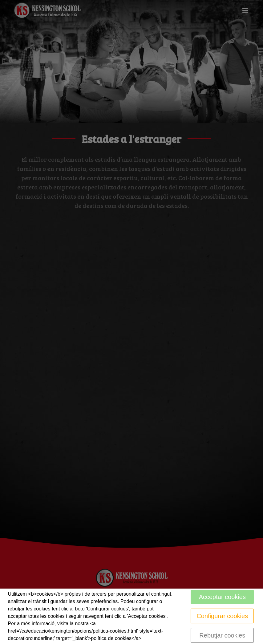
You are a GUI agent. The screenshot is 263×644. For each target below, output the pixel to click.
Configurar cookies (222, 616)
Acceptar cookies (222, 597)
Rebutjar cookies (222, 635)
